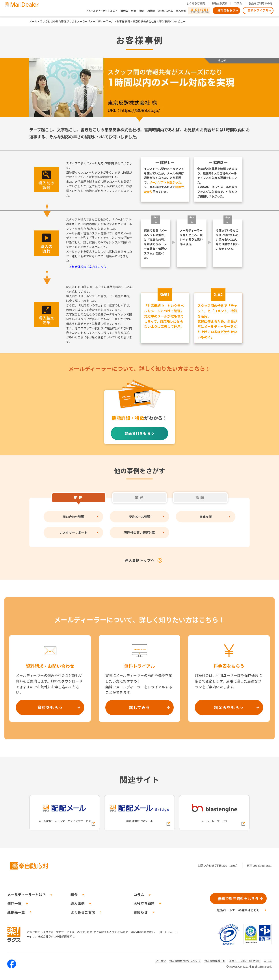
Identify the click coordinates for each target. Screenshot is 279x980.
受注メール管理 (139, 517)
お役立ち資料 (219, 3)
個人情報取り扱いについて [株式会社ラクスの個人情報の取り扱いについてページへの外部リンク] (185, 961)
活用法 (124, 11)
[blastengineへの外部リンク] (214, 813)
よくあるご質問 (196, 3)
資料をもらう (227, 10)
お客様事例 (123, 21)
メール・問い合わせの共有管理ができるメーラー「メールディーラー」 (72, 21)
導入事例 (181, 11)
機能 (142, 11)
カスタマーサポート (73, 532)
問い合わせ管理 (73, 517)
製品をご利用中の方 (260, 3)
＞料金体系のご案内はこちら (88, 267)
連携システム (166, 11)
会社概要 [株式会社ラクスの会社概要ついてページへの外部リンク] (161, 961)
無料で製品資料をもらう (238, 898)
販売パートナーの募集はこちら (238, 910)
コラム (238, 3)
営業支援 (206, 517)
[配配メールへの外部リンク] (65, 813)
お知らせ (141, 912)
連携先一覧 (16, 912)
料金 (134, 11)
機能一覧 (14, 903)
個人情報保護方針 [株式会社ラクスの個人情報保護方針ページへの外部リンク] (215, 961)
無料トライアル (258, 10)
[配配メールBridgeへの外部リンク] (139, 813)
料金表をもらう (229, 707)
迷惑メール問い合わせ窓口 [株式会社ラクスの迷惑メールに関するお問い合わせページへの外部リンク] (245, 961)
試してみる (139, 707)
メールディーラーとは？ (27, 895)
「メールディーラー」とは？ (102, 11)
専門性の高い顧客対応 (139, 532)
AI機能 (151, 11)
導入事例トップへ (139, 560)
